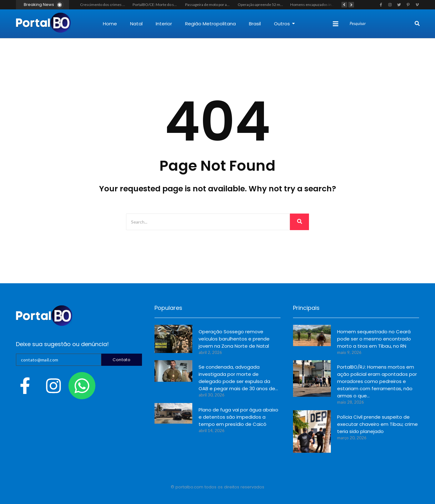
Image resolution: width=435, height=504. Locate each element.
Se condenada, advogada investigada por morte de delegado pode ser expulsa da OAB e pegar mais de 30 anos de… (238, 378)
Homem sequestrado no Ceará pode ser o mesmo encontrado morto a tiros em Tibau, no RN (374, 339)
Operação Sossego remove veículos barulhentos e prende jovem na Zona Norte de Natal (234, 339)
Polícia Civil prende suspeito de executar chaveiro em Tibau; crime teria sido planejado (377, 424)
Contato (122, 360)
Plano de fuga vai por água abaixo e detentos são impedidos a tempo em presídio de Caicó (238, 417)
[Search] (381, 24)
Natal (136, 24)
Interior (164, 24)
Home (110, 24)
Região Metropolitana (210, 24)
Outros (284, 24)
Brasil (255, 24)
